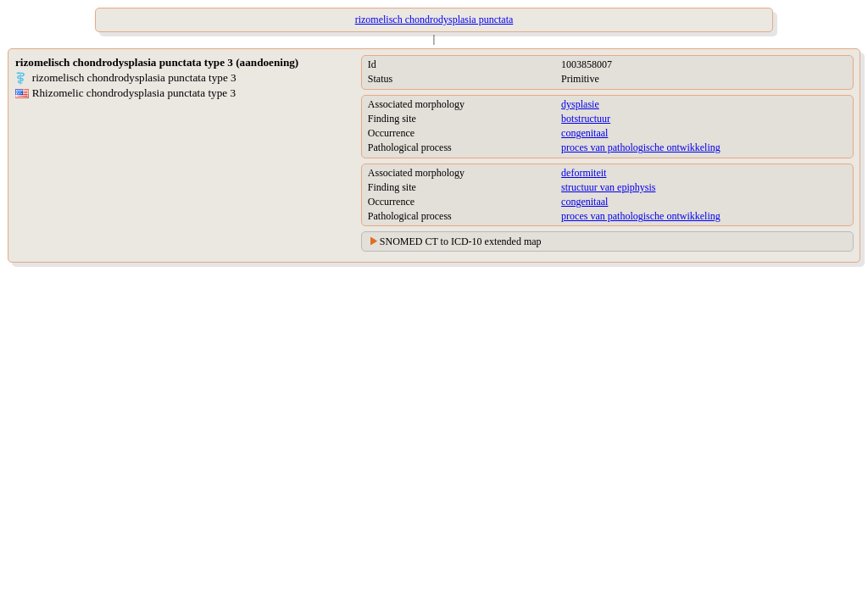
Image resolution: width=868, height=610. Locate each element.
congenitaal (584, 133)
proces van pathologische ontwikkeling (641, 147)
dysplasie (580, 104)
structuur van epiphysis (608, 187)
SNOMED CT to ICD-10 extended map (461, 241)
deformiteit (584, 173)
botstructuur (586, 119)
